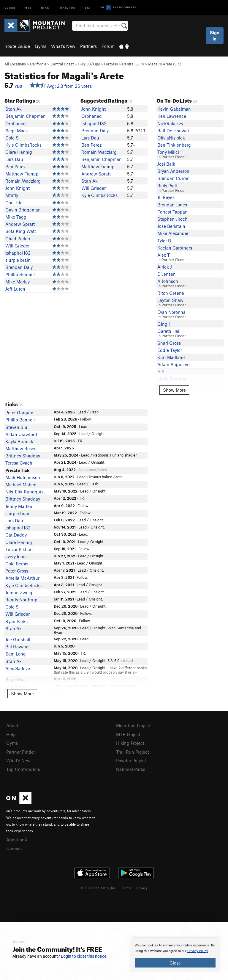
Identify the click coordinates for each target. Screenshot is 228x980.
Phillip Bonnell (20, 274)
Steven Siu (16, 427)
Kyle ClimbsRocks (23, 145)
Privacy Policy (198, 951)
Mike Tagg (16, 217)
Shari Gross (169, 343)
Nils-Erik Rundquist (25, 492)
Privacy (142, 888)
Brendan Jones (172, 205)
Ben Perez (15, 167)
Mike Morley (18, 282)
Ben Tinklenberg (174, 145)
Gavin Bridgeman (23, 210)
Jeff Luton (15, 289)
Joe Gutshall (18, 639)
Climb (10, 7)
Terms (126, 888)
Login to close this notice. (84, 956)
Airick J (165, 267)
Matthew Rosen (21, 449)
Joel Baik (166, 164)
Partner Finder (21, 752)
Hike (45, 7)
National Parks (131, 769)
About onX (17, 840)
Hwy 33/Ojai (89, 64)
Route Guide (17, 46)
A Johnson (168, 281)
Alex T (164, 255)
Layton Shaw (170, 300)
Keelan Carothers (175, 248)
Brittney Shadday (23, 456)
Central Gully (133, 64)
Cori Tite (14, 203)
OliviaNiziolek (171, 138)
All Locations (15, 64)
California (38, 64)
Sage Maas (16, 131)
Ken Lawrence (172, 116)
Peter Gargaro (19, 413)
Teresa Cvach (19, 463)
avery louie (16, 556)
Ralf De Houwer (173, 131)
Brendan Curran (174, 178)
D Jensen (167, 274)
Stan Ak (14, 109)
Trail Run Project (133, 752)
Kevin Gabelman (174, 109)
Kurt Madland (171, 357)
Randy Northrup (21, 600)
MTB (28, 7)
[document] (175, 955)
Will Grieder (18, 246)
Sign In (215, 36)
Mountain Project (133, 725)
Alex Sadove (18, 668)
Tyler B (164, 241)
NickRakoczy (170, 123)
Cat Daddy (16, 535)
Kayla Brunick (19, 441)
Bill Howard (17, 647)
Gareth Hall (169, 331)
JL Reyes (166, 197)
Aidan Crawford (21, 434)
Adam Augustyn (174, 364)
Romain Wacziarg (23, 181)
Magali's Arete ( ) (165, 64)
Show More (174, 390)
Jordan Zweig (19, 592)
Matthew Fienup (22, 174)
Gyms (41, 46)
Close (175, 963)
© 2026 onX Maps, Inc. (99, 888)
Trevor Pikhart (19, 549)
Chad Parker (18, 239)
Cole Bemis (17, 564)
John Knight (18, 188)
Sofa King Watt (21, 231)
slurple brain (18, 260)
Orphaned (16, 123)
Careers (14, 848)
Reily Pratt (167, 186)
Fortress (111, 64)
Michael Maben (21, 484)
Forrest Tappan (172, 212)
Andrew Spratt (20, 224)
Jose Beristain (171, 226)
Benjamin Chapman (26, 116)
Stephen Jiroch (172, 219)
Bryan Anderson (173, 171)
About (12, 725)
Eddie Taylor (170, 350)
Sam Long (16, 654)
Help (11, 734)
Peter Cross (17, 571)
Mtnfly (12, 195)
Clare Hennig (19, 152)
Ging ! (164, 324)
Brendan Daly (19, 267)
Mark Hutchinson (23, 477)
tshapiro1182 (18, 253)
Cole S (12, 138)
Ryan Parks (16, 621)
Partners (88, 46)
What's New (63, 46)
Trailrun (67, 7)
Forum (108, 46)
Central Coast (62, 64)
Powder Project (131, 761)
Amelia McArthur (22, 578)
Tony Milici (168, 152)
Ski (88, 7)
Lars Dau (14, 159)
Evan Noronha (171, 312)
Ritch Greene (171, 293)
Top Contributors (23, 769)
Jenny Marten (19, 506)
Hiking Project (130, 743)
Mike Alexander (173, 233)
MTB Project (128, 734)
